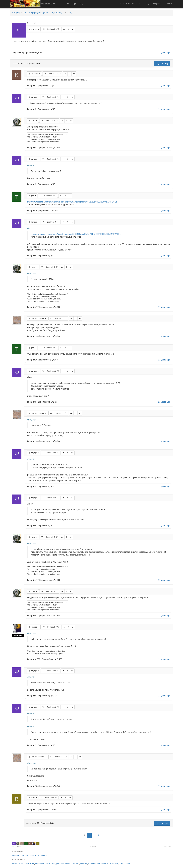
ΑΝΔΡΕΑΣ (30, 864)
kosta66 (84, 864)
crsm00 (15, 856)
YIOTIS (76, 864)
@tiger (30, 228)
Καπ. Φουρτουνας (38, 319)
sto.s (48, 864)
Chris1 (21, 864)
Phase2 (43, 856)
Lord (22, 856)
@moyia (31, 165)
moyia (33, 121)
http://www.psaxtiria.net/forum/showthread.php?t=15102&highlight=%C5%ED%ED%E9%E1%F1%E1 (72, 202)
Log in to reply (162, 63)
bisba (33, 798)
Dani (53, 864)
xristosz (68, 864)
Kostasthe (35, 74)
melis (15, 864)
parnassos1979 (32, 856)
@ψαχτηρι (31, 273)
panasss (34, 627)
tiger (32, 196)
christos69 (40, 864)
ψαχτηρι (34, 29)
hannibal (92, 864)
